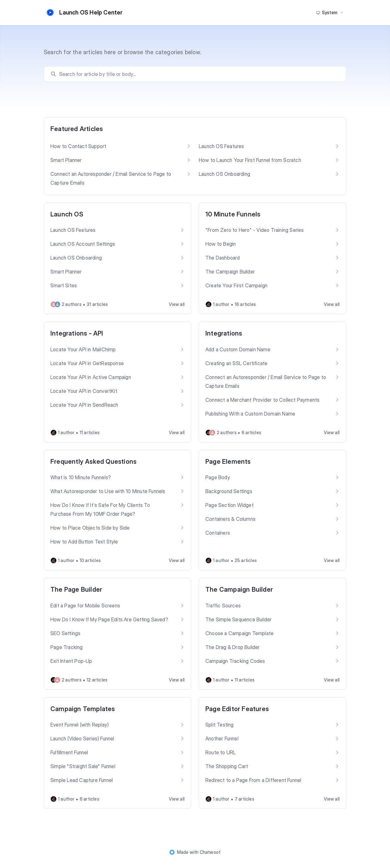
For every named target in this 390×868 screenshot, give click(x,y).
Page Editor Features (237, 709)
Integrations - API (77, 333)
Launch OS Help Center (83, 13)
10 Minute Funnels (233, 214)
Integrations (224, 333)
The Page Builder (76, 589)
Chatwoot (210, 852)
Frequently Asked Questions (93, 462)
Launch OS (67, 214)
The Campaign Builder (239, 589)
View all (177, 304)
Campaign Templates (83, 709)
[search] (198, 74)
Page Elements (228, 462)
